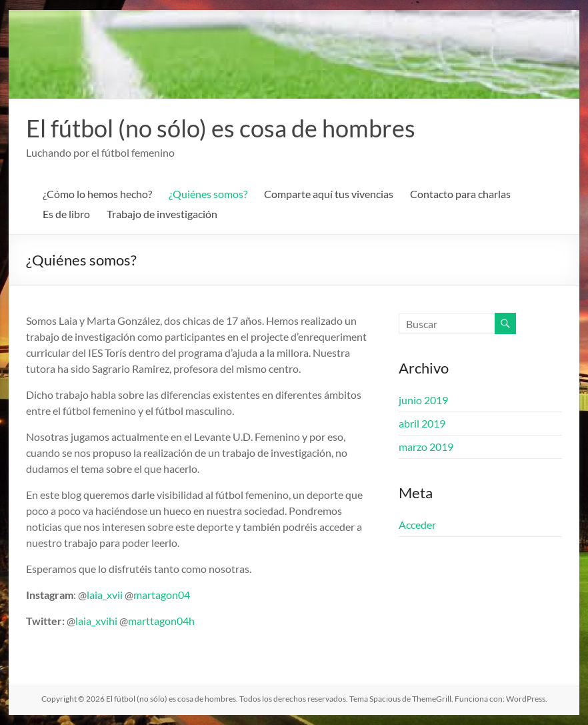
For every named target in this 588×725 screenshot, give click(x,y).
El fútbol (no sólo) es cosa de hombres (221, 128)
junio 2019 (423, 400)
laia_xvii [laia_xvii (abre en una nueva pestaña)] (106, 595)
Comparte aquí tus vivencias (329, 194)
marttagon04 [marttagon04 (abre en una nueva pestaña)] (158, 621)
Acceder (417, 525)
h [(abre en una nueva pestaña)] (192, 621)
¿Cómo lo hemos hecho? (97, 194)
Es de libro (66, 214)
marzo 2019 (426, 447)
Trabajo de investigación (162, 214)
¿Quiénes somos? (208, 194)
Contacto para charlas (460, 194)
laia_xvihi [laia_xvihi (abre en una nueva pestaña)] (96, 621)
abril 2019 (422, 423)
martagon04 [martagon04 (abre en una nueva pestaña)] (162, 595)
